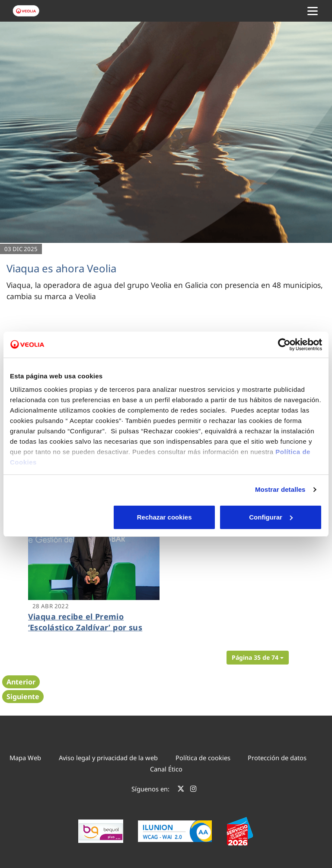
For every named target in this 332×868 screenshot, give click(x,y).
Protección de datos (277, 758)
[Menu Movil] (313, 11)
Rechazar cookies (61, 517)
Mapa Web (25, 758)
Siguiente (23, 697)
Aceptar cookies (271, 517)
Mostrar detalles (280, 489)
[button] (258, 658)
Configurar (166, 517)
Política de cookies (203, 758)
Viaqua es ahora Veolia (61, 268)
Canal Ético (166, 769)
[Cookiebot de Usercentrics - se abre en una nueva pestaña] (284, 345)
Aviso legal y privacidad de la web (108, 758)
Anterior (21, 682)
